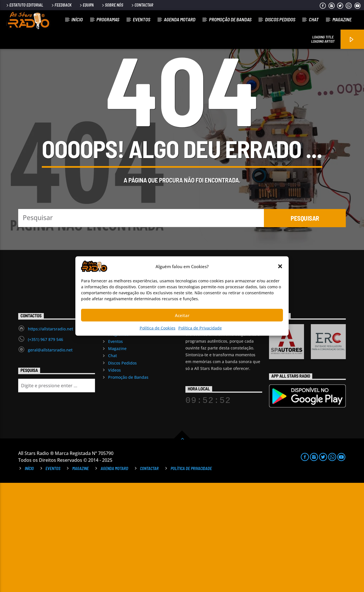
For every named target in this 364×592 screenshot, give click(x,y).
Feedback (61, 5)
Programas (108, 19)
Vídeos (114, 479)
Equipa (86, 5)
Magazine (342, 19)
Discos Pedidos (280, 19)
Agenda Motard (180, 19)
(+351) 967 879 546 (45, 449)
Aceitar (182, 315)
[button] (280, 266)
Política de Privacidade (200, 328)
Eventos (141, 19)
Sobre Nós (112, 5)
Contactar (142, 5)
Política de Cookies (158, 328)
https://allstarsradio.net (50, 438)
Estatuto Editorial (24, 5)
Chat (314, 19)
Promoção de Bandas (230, 19)
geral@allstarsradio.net (50, 459)
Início (77, 19)
